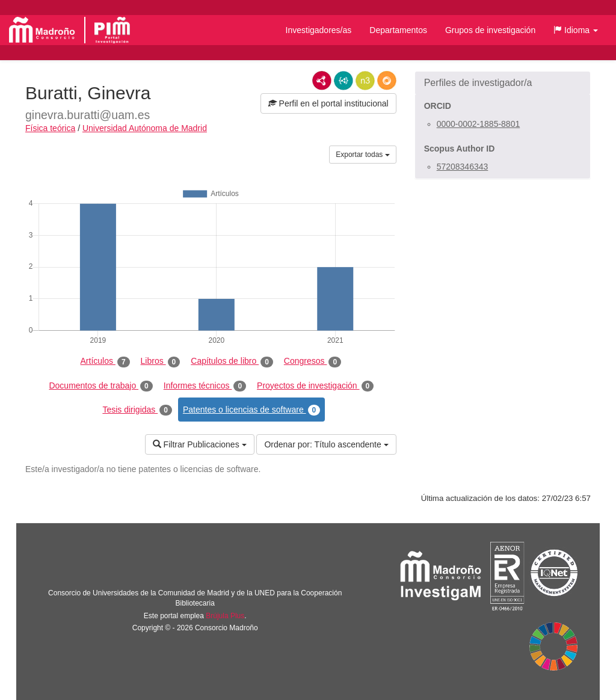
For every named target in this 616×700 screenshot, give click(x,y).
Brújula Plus (225, 616)
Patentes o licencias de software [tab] (251, 410)
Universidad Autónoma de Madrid (145, 128)
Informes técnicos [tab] (205, 386)
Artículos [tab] (105, 361)
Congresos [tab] (313, 361)
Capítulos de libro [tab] (232, 361)
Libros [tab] (161, 361)
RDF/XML (322, 81)
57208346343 (463, 167)
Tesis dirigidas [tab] (137, 410)
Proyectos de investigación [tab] (315, 386)
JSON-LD (343, 81)
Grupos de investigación (490, 30)
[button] (576, 30)
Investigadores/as (319, 30)
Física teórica (50, 128)
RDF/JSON (387, 81)
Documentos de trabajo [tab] (100, 386)
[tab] (503, 83)
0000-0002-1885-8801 (479, 124)
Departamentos (398, 30)
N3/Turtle (365, 81)
